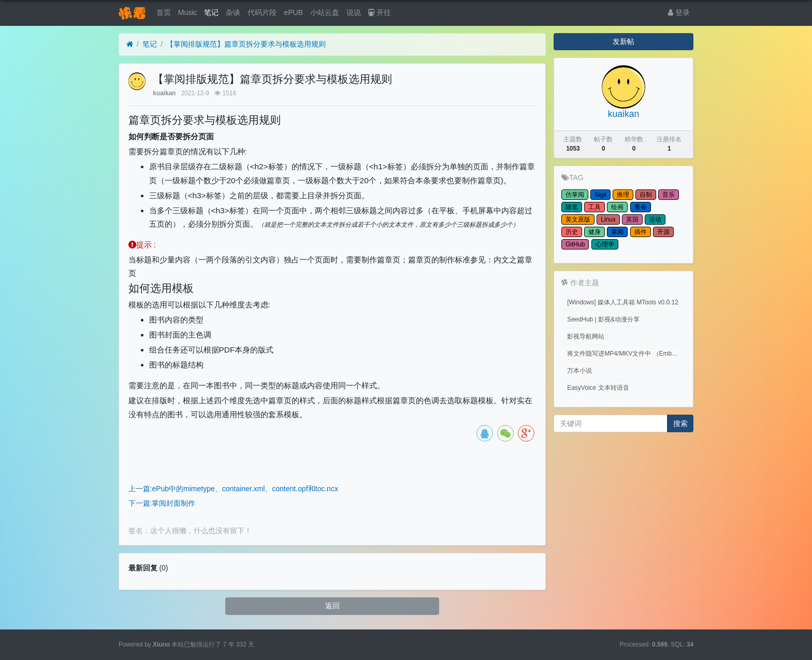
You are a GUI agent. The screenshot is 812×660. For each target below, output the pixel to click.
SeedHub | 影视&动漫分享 (603, 319)
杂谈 (233, 12)
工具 (594, 207)
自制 (646, 195)
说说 (354, 12)
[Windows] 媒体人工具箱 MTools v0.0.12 (623, 302)
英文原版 (578, 219)
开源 (663, 232)
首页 (164, 12)
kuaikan (164, 93)
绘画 (617, 207)
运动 (655, 219)
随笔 (572, 207)
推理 (623, 195)
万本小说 (579, 371)
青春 (641, 207)
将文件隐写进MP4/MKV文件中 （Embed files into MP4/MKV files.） (625, 354)
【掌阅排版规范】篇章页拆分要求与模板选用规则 (246, 44)
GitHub (575, 244)
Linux (608, 219)
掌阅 (617, 232)
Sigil (600, 195)
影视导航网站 (586, 336)
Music (188, 12)
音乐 (669, 195)
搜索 (680, 423)
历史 (572, 232)
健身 (594, 232)
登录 (679, 12)
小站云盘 (325, 12)
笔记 (211, 12)
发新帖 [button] (624, 41)
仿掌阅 (575, 195)
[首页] (130, 44)
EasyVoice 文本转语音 (598, 388)
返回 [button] (332, 606)
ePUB (293, 12)
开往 (380, 12)
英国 (632, 219)
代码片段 (262, 12)
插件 (641, 232)
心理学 (605, 244)
